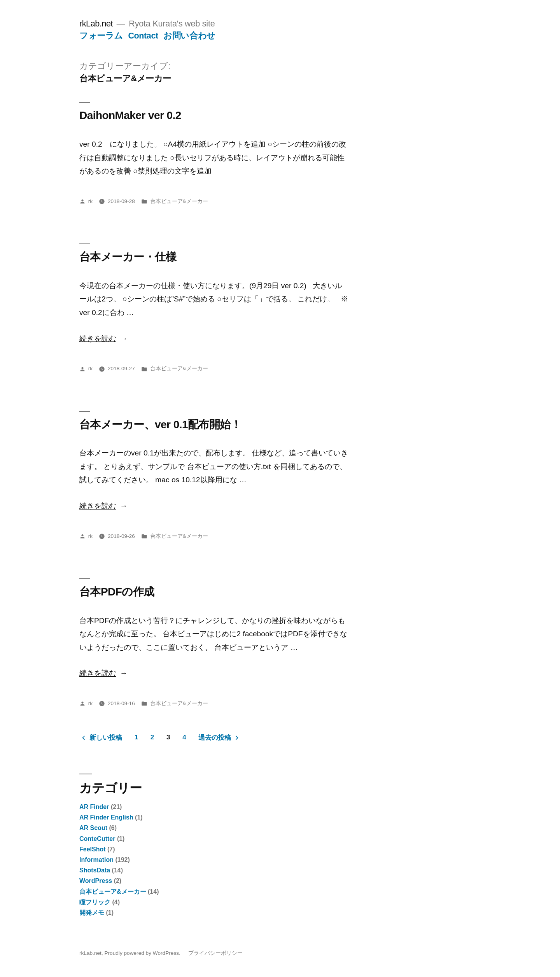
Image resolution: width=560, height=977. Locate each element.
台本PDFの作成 (117, 592)
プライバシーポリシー (215, 953)
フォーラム (101, 36)
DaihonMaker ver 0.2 (130, 115)
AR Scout (93, 828)
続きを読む (98, 339)
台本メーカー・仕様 (128, 257)
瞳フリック (95, 902)
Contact (143, 36)
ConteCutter (97, 839)
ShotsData (95, 870)
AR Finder (94, 807)
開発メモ (92, 913)
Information (96, 860)
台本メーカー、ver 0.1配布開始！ (160, 425)
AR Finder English (106, 817)
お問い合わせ (189, 36)
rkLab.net (96, 24)
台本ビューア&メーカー (179, 201)
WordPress (96, 881)
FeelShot (93, 849)
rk (90, 201)
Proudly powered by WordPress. (143, 953)
